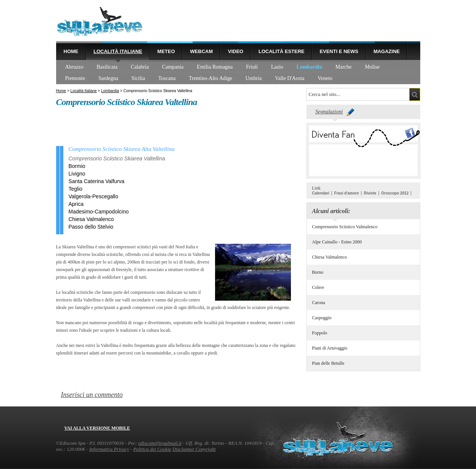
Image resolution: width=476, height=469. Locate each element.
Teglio (76, 189)
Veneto (325, 78)
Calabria (140, 67)
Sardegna (108, 78)
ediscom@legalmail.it (160, 443)
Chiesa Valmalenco (330, 257)
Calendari (321, 193)
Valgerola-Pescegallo (93, 196)
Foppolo (320, 333)
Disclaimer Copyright (194, 449)
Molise (372, 67)
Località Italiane (118, 51)
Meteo (166, 51)
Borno (318, 272)
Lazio (277, 67)
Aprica (76, 204)
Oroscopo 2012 (395, 193)
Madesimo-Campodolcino (99, 212)
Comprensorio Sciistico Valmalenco (345, 227)
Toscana (167, 78)
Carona (319, 303)
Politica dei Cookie (152, 449)
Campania (173, 67)
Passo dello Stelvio (91, 227)
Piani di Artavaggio (330, 348)
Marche (343, 67)
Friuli (252, 67)
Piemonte (75, 78)
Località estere (281, 51)
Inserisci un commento (92, 395)
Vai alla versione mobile (97, 428)
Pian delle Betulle (328, 363)
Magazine (387, 51)
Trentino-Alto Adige (211, 78)
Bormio (77, 166)
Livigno (77, 174)
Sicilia (138, 78)
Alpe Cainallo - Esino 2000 (337, 242)
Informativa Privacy (109, 449)
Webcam (201, 51)
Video (236, 51)
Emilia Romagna (215, 67)
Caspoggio (322, 318)
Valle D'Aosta (290, 78)
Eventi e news (339, 51)
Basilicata (107, 67)
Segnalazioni (329, 112)
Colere (318, 287)
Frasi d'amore (346, 193)
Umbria (254, 78)
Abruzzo (74, 67)
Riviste (370, 193)
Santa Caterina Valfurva (97, 181)
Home (71, 51)
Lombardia (309, 67)
